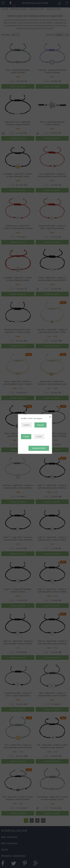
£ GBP (39, 437)
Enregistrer (39, 448)
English (26, 425)
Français (40, 425)
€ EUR (26, 437)
